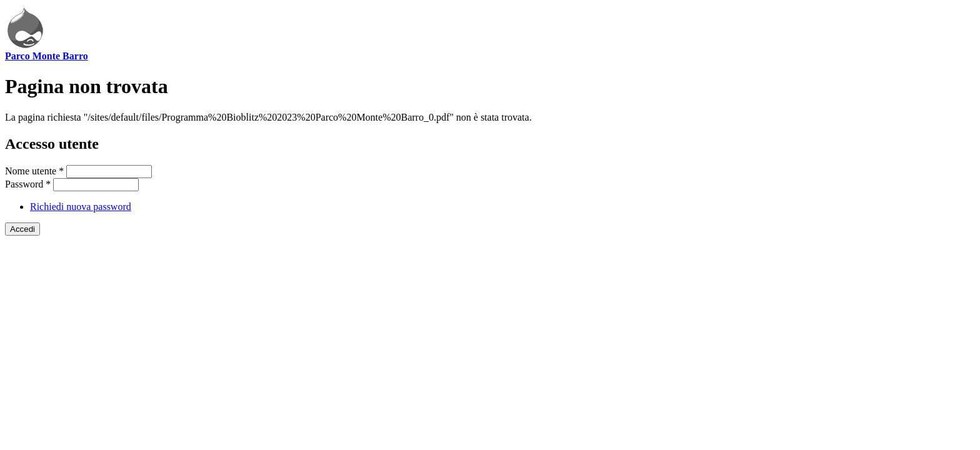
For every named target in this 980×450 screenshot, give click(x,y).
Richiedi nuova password (81, 207)
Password (28, 184)
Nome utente (34, 171)
